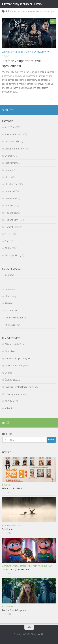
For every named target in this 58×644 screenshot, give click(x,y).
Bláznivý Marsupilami (15, 394)
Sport (8, 241)
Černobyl (9, 275)
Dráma (9, 156)
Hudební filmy (12, 184)
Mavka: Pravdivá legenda (17, 366)
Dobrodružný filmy (26, 52)
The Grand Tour (12, 325)
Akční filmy (8, 52)
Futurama (10, 289)
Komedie (9, 191)
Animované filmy (13, 134)
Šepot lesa (10, 351)
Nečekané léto (12, 401)
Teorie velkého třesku (15, 318)
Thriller (8, 248)
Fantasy (42, 52)
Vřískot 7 (9, 408)
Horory (8, 177)
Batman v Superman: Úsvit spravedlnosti (22, 63)
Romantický (11, 227)
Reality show (11, 213)
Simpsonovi (11, 310)
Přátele (9, 303)
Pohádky (9, 206)
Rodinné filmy (12, 220)
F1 (6, 282)
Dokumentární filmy (15, 149)
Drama (9, 373)
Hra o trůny (11, 296)
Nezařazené (11, 198)
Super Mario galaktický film (18, 358)
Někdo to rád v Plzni (15, 344)
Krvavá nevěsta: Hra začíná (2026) (22, 387)
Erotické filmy (12, 163)
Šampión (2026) (13, 380)
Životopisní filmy (13, 255)
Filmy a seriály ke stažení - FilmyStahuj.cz (23, 4)
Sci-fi (51, 52)
